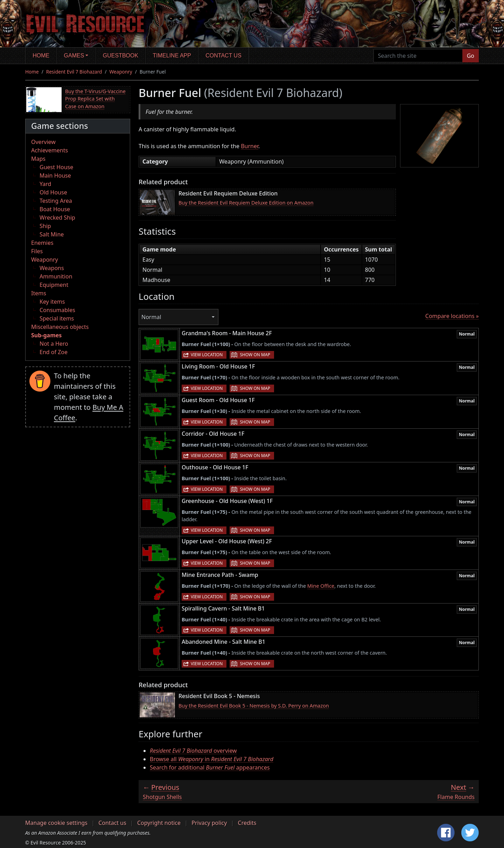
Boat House (55, 209)
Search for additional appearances (210, 767)
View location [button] (207, 355)
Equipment (54, 285)
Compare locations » (452, 316)
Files (37, 251)
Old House (53, 192)
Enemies (42, 243)
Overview (43, 142)
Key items (52, 302)
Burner (250, 146)
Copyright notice (159, 823)
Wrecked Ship (57, 218)
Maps (38, 159)
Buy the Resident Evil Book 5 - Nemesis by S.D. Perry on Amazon (254, 706)
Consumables (57, 310)
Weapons (52, 268)
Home (41, 56)
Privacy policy (209, 823)
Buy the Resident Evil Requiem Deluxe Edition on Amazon (246, 203)
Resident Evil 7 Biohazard (74, 72)
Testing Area (56, 201)
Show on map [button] (255, 355)
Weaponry (121, 72)
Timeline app (172, 56)
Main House (55, 175)
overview (193, 751)
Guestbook (121, 56)
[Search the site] (418, 56)
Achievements (50, 150)
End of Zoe (54, 352)
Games (74, 56)
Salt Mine (52, 234)
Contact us (223, 56)
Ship (45, 226)
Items (39, 293)
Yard (45, 184)
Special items (57, 318)
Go (471, 56)
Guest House (56, 167)
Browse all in (212, 759)
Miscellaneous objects (60, 327)
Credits (247, 823)
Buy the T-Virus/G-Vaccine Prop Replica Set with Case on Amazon (95, 99)
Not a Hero (54, 344)
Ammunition (56, 276)
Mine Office (321, 586)
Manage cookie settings (56, 823)
